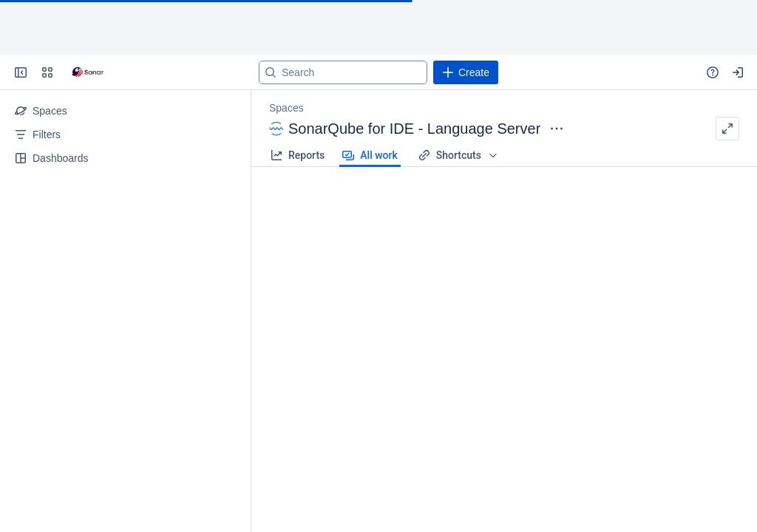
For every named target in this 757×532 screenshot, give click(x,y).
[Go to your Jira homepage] (88, 72)
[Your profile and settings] (738, 72)
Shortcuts (459, 155)
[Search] (343, 72)
